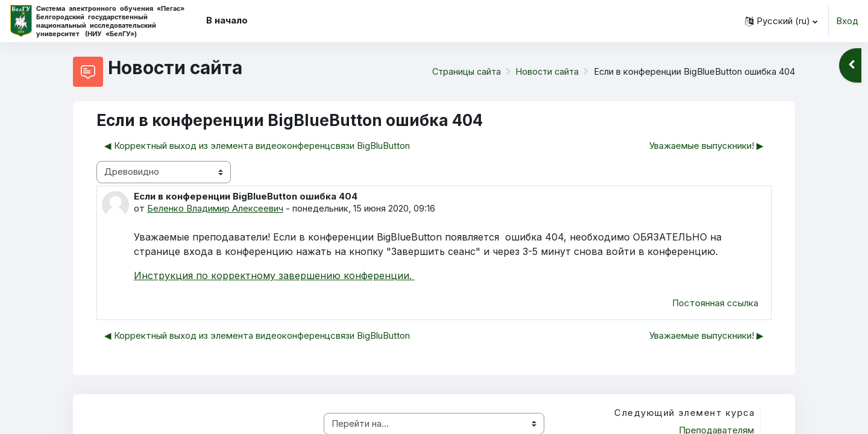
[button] (781, 21)
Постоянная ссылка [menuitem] (715, 304)
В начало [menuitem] (227, 20)
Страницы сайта (462, 71)
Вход (847, 21)
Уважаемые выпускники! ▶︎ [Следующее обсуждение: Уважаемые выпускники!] (706, 146)
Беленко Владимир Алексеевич (215, 208)
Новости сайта (545, 71)
